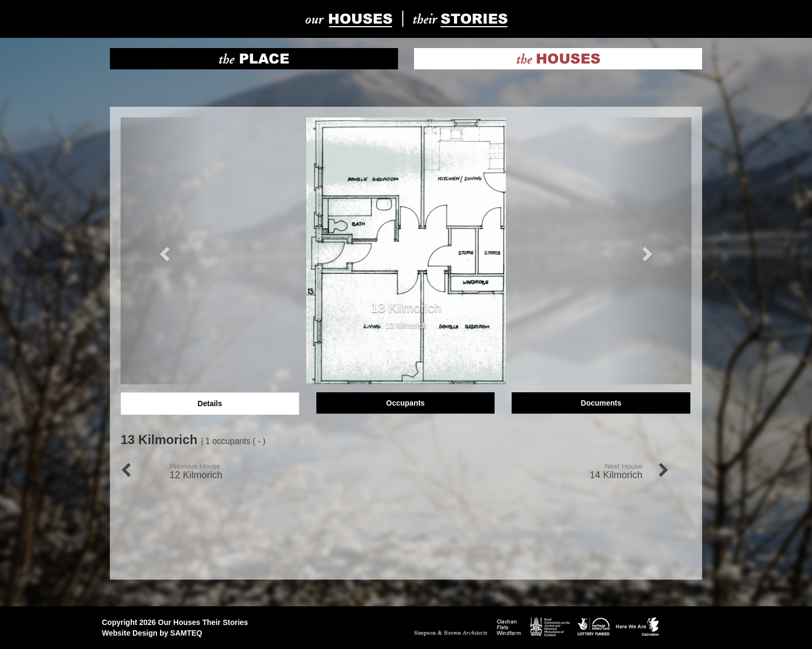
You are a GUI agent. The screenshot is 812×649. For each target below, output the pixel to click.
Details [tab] (210, 403)
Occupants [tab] (405, 403)
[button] (164, 251)
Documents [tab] (601, 403)
